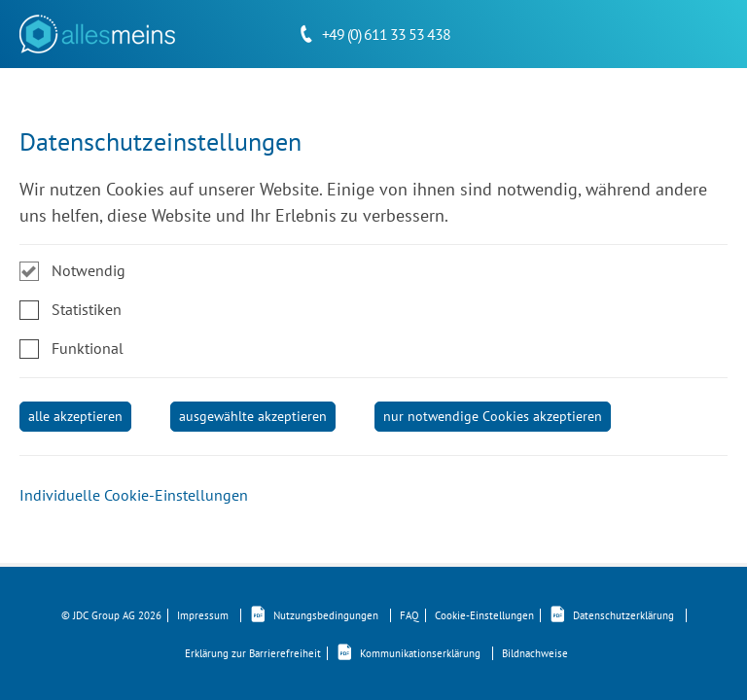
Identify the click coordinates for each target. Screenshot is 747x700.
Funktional (88, 348)
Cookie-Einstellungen (484, 615)
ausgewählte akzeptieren (253, 416)
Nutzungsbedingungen (320, 615)
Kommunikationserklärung (415, 653)
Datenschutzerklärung (618, 615)
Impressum (209, 615)
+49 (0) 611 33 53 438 (386, 34)
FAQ (409, 615)
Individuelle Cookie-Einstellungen (134, 495)
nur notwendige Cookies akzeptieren (493, 416)
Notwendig (89, 270)
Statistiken (87, 309)
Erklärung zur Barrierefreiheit (253, 653)
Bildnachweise (535, 653)
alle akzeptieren (75, 416)
